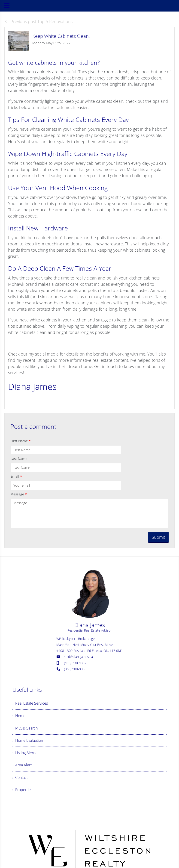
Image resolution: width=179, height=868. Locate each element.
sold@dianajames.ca (78, 657)
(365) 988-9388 (75, 669)
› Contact (20, 780)
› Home (19, 716)
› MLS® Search (25, 729)
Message (19, 494)
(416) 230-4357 (75, 663)
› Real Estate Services (30, 704)
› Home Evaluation (28, 742)
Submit (158, 537)
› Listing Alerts (24, 754)
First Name (20, 441)
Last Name (19, 459)
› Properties (22, 792)
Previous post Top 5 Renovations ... (40, 21)
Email (16, 476)
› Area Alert (22, 767)
